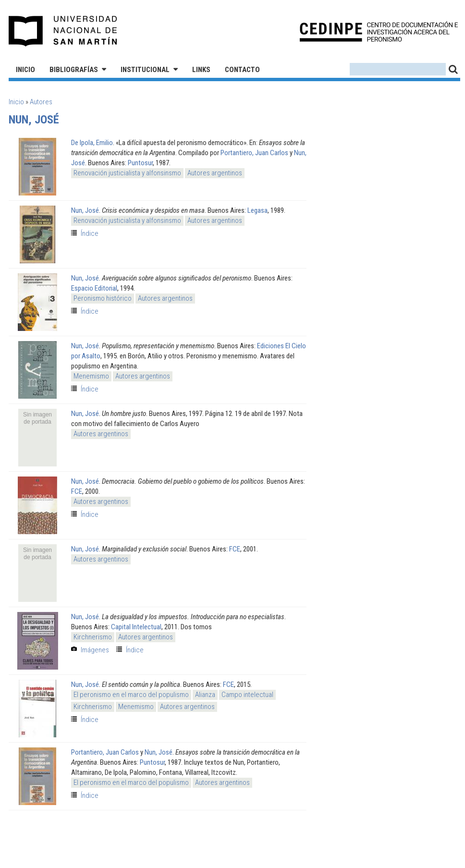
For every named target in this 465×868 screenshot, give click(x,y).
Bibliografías (74, 70)
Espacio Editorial (94, 288)
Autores (41, 102)
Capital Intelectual (136, 627)
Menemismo (91, 376)
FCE (77, 491)
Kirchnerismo (93, 637)
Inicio (25, 70)
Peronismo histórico (103, 298)
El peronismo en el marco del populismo (131, 695)
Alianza (205, 695)
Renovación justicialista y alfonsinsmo (127, 173)
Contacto (242, 70)
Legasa (257, 210)
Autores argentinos (215, 173)
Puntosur (140, 163)
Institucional (145, 70)
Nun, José (85, 210)
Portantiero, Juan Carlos (254, 153)
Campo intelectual (247, 695)
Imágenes (95, 650)
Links (201, 70)
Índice (90, 233)
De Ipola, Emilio (92, 143)
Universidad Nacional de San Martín (63, 31)
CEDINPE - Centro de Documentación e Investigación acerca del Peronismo (379, 31)
